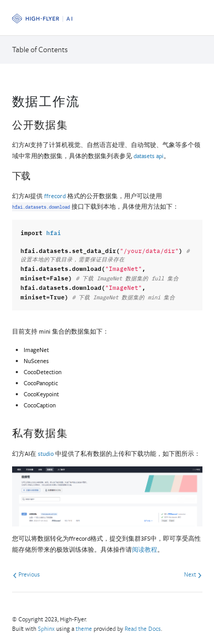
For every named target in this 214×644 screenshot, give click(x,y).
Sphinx (46, 628)
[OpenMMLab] (42, 19)
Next (193, 574)
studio (46, 453)
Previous (26, 574)
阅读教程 (145, 549)
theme (84, 628)
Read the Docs (143, 628)
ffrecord (55, 196)
